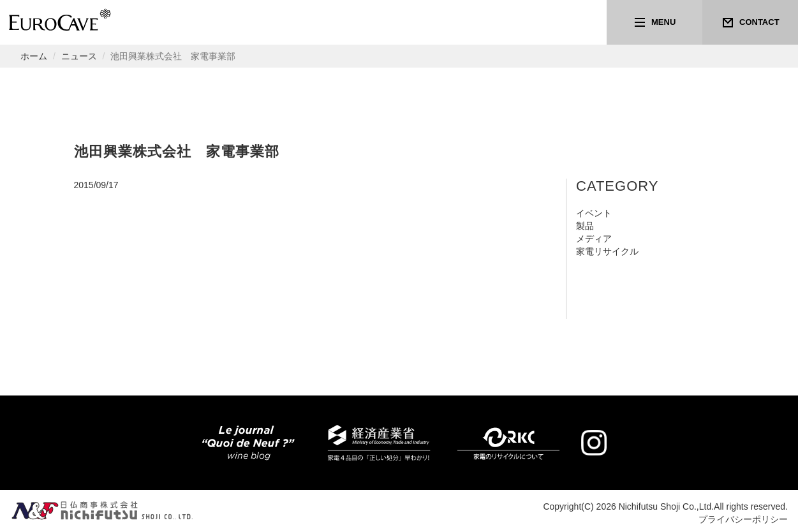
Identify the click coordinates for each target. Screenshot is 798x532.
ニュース (79, 56)
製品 (585, 226)
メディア (594, 239)
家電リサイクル (607, 251)
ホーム (34, 56)
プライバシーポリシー (743, 519)
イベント (594, 213)
